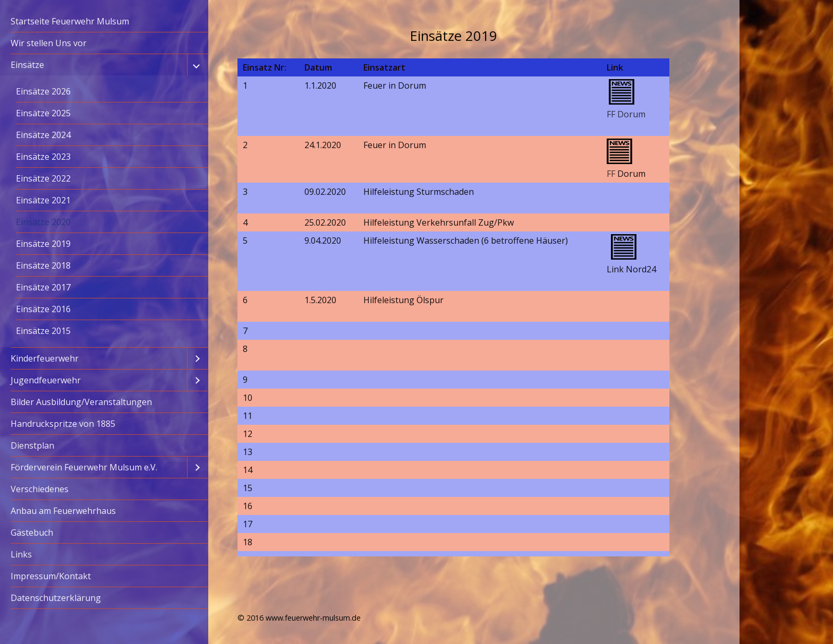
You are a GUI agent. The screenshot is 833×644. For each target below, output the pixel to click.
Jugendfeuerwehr (46, 380)
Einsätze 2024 (43, 135)
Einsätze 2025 (43, 113)
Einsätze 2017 (43, 287)
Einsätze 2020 (43, 222)
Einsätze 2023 (43, 157)
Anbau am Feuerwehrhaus (63, 511)
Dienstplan (32, 445)
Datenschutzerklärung (56, 598)
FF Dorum (626, 114)
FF (611, 174)
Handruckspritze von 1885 (63, 424)
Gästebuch (32, 533)
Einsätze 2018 (43, 265)
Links (21, 554)
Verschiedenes (40, 489)
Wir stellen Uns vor (49, 43)
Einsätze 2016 (43, 309)
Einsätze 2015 (43, 331)
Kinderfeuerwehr (45, 358)
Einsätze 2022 (43, 178)
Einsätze (27, 65)
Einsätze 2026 (43, 91)
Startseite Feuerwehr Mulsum (70, 21)
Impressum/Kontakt (51, 576)
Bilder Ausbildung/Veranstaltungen (81, 402)
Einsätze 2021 (43, 200)
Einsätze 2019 (43, 244)
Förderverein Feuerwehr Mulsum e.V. (84, 467)
